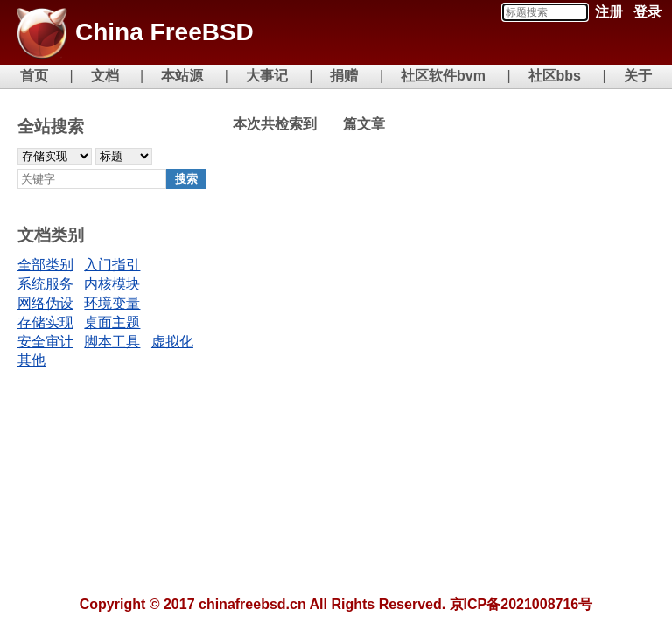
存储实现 (45, 322)
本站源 (182, 76)
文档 (105, 76)
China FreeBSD (164, 32)
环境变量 (112, 303)
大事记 (267, 76)
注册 (609, 12)
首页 (34, 76)
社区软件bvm (443, 76)
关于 (638, 76)
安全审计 (45, 342)
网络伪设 (45, 303)
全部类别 (45, 265)
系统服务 (45, 284)
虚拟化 (172, 342)
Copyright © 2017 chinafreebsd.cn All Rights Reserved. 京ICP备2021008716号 (336, 604)
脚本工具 (112, 342)
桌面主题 (112, 322)
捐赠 (344, 76)
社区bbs (555, 76)
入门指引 (112, 265)
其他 (31, 360)
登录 (647, 12)
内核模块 (112, 284)
